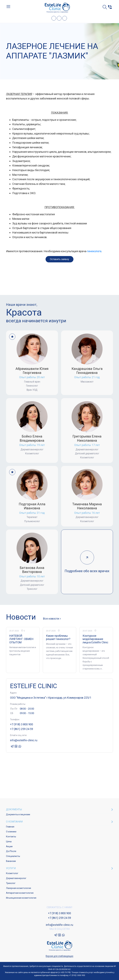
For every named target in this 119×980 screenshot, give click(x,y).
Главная (10, 827)
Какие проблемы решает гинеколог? (58, 637)
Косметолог (12, 873)
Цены (9, 841)
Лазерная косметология (19, 888)
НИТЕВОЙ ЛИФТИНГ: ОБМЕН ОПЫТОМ (21, 639)
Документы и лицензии (18, 814)
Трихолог (11, 883)
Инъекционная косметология (21, 898)
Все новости (51, 619)
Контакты (11, 837)
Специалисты (13, 856)
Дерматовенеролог (16, 878)
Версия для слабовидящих (59, 956)
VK (59, 18)
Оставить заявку (59, 259)
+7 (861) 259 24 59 (22, 729)
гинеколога (94, 251)
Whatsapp (65, 18)
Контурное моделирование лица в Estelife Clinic (95, 639)
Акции (9, 846)
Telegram (54, 18)
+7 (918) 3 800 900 (22, 724)
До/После (11, 851)
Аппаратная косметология (20, 893)
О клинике (11, 832)
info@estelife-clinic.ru (24, 740)
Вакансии (11, 861)
